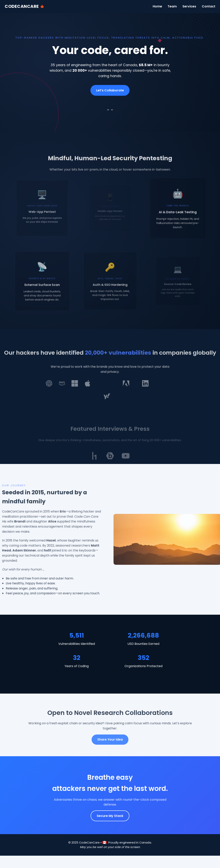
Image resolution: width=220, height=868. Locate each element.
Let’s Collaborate (110, 90)
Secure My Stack (110, 816)
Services (189, 6)
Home (157, 6)
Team (172, 6)
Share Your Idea (110, 740)
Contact (209, 6)
